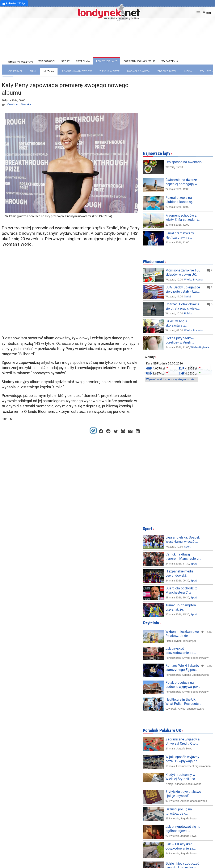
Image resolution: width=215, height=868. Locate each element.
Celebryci (13, 104)
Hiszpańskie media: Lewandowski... (180, 573)
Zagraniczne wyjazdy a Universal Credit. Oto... (183, 741)
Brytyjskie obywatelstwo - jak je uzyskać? (183, 794)
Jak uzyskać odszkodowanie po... (181, 651)
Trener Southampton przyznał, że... (181, 607)
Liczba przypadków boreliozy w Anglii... (180, 340)
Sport (147, 529)
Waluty (150, 357)
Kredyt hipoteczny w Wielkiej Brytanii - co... (182, 777)
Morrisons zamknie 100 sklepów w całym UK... (183, 272)
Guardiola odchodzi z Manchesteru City (181, 590)
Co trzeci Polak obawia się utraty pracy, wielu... (183, 306)
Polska (188, 313)
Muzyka (26, 104)
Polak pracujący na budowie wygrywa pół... (183, 685)
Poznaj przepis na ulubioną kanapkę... (180, 200)
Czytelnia (151, 623)
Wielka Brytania (193, 280)
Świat (187, 296)
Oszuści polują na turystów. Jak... (179, 811)
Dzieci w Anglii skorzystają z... (176, 323)
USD (149, 373)
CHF (182, 373)
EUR (182, 368)
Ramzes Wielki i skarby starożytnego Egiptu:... (182, 668)
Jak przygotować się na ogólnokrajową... (183, 829)
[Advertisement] (72, 300)
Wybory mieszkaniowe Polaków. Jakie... (182, 634)
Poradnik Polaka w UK (162, 730)
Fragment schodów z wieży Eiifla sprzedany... (183, 218)
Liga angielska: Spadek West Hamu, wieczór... (183, 539)
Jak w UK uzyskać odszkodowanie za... (181, 846)
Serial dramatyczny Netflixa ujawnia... (180, 235)
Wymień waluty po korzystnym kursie (170, 379)
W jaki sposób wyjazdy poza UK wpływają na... (183, 759)
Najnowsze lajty (157, 153)
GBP (149, 368)
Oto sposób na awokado (184, 162)
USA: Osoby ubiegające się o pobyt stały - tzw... (183, 289)
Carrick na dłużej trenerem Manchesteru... (183, 556)
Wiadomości (153, 262)
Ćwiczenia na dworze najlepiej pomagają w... (182, 182)
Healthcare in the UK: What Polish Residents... (183, 702)
